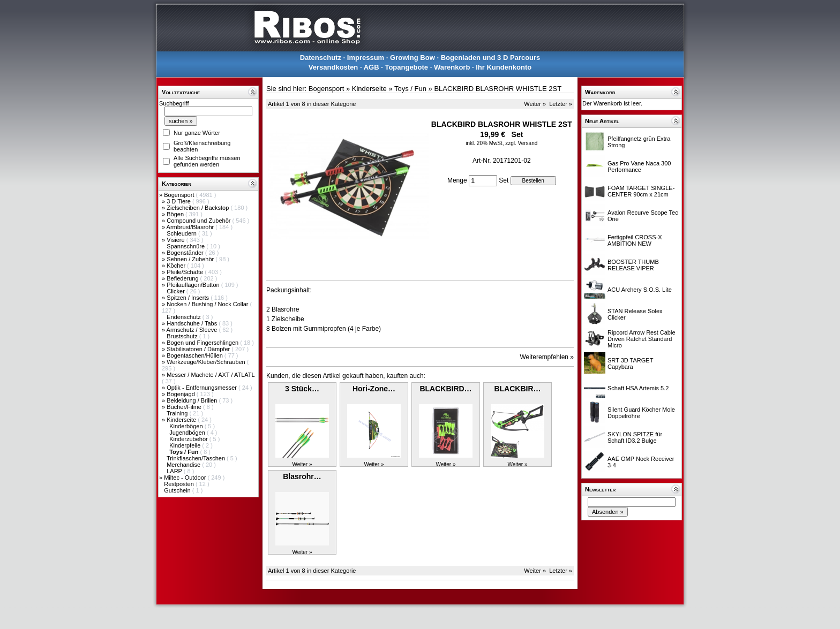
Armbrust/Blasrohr (191, 227)
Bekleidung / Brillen (193, 400)
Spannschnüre (186, 246)
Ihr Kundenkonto (504, 67)
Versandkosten (333, 67)
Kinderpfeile (186, 445)
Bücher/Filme (185, 407)
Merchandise (184, 465)
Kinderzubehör (189, 439)
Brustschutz (183, 336)
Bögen (176, 214)
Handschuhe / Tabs (193, 323)
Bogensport (180, 195)
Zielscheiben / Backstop (198, 208)
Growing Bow (412, 58)
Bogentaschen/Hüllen (196, 355)
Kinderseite (182, 420)
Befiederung (183, 278)
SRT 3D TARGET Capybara (630, 363)
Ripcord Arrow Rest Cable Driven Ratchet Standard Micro (642, 339)
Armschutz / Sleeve (193, 330)
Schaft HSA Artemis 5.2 (638, 388)
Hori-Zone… (374, 389)
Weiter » (535, 104)
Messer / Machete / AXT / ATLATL (211, 375)
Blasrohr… (302, 476)
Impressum (366, 58)
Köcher (177, 266)
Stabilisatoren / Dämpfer (199, 349)
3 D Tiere (179, 201)
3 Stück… (302, 389)
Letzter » (561, 104)
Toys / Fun (410, 89)
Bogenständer (186, 253)
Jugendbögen (188, 433)
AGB (372, 67)
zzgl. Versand (521, 143)
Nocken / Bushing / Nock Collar (208, 304)
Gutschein (178, 490)
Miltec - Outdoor (186, 478)
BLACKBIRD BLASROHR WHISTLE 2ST (498, 89)
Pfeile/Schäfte (186, 272)
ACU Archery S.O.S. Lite (640, 290)
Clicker (177, 291)
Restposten (180, 484)
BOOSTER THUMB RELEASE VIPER (633, 265)
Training (178, 413)
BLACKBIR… (517, 389)
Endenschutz (185, 317)
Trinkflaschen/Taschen (197, 458)
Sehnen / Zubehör (191, 259)
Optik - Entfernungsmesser (202, 388)
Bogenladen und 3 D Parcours (491, 58)
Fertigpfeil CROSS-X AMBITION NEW (635, 240)
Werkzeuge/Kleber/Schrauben (207, 362)
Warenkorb (452, 67)
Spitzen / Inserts (189, 298)
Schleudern (182, 233)
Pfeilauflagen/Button (194, 285)
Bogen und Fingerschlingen (203, 343)
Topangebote (406, 67)
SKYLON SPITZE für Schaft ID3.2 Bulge (635, 437)
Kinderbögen (187, 426)
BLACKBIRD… (445, 389)
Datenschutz (321, 58)
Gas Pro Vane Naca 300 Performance (639, 166)
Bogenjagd (182, 394)
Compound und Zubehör (199, 221)
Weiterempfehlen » (547, 357)
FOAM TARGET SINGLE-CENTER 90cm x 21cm (641, 191)
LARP (175, 471)
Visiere (176, 240)
